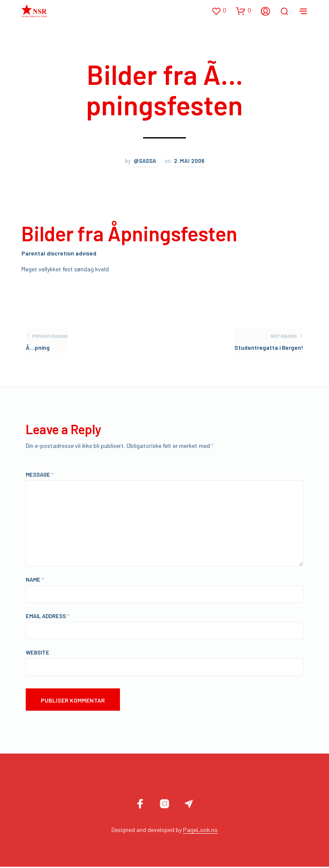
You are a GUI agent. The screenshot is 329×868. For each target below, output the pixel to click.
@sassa (145, 161)
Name (35, 581)
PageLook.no (200, 831)
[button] (219, 11)
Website (37, 654)
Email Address (48, 617)
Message (40, 476)
